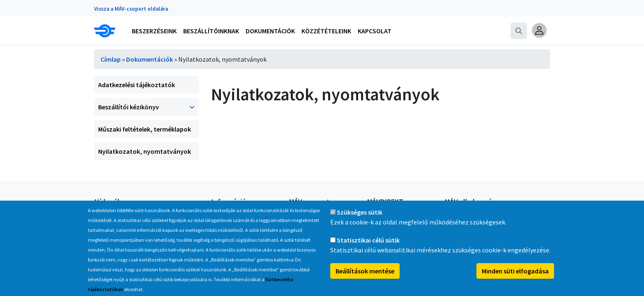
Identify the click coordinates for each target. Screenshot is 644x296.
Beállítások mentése (365, 280)
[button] (539, 30)
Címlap (111, 59)
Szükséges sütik (360, 221)
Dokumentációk (149, 59)
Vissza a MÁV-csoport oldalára (131, 9)
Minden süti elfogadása (515, 280)
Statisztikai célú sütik (368, 249)
